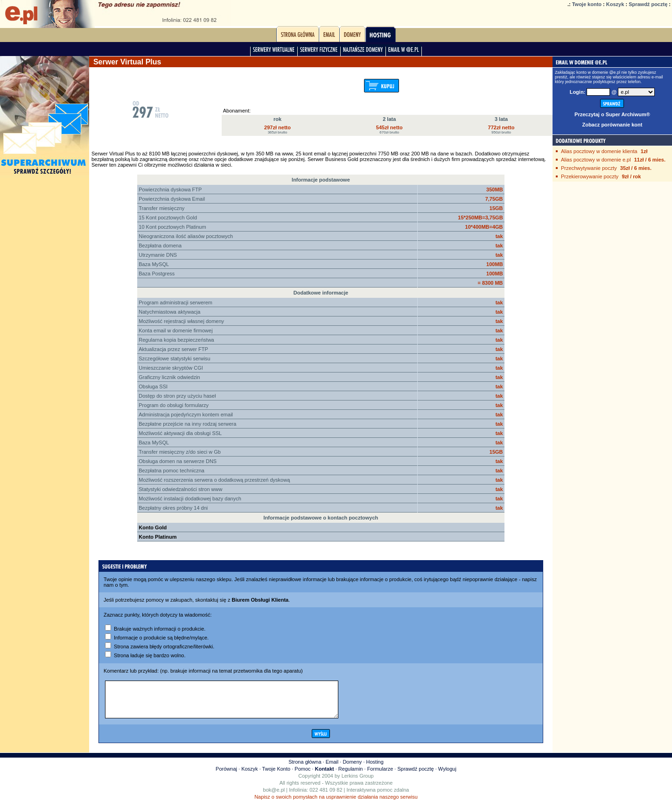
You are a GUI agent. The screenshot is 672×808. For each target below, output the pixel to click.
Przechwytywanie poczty (589, 168)
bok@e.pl (274, 797)
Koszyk (615, 4)
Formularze (380, 776)
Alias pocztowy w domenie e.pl (596, 160)
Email (332, 769)
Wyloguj (447, 776)
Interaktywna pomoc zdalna (378, 797)
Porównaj (226, 776)
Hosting (375, 769)
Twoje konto (587, 4)
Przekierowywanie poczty (590, 176)
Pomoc (302, 776)
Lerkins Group (358, 783)
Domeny (352, 769)
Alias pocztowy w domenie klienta (599, 151)
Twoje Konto (276, 776)
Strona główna (305, 769)
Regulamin (351, 776)
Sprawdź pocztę (648, 4)
